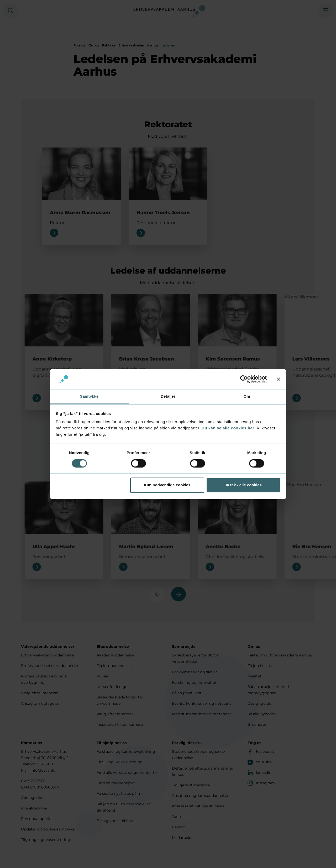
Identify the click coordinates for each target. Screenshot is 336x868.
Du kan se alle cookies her (228, 428)
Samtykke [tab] (89, 396)
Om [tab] (247, 396)
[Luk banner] (279, 379)
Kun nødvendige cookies (167, 485)
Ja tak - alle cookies (243, 485)
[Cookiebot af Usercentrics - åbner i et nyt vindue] (244, 379)
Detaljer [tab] (168, 396)
